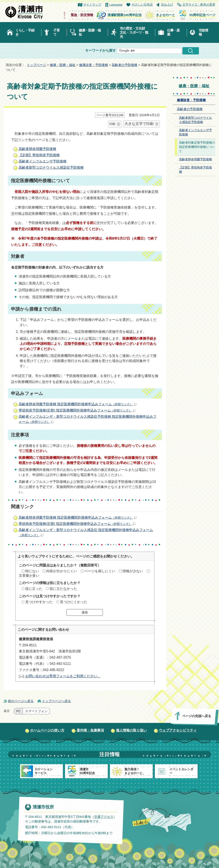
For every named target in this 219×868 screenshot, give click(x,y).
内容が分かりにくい (62, 571)
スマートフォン (36, 711)
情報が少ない (133, 571)
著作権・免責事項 (90, 730)
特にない (32, 571)
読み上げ (167, 5)
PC (18, 711)
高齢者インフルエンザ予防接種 (43, 161)
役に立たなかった (63, 589)
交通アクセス (104, 817)
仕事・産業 (173, 32)
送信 (85, 612)
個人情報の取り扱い (131, 730)
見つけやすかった (39, 602)
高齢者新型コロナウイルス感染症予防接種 (51, 167)
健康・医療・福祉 (90, 32)
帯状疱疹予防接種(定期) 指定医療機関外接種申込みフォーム (77, 410)
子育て (56, 32)
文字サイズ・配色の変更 (199, 5)
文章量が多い (29, 576)
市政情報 (203, 32)
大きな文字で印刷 (139, 124)
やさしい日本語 (142, 5)
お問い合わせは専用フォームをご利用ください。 (63, 676)
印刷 (112, 124)
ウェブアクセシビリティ (178, 730)
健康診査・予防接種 (94, 65)
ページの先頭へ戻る (197, 716)
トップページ (36, 65)
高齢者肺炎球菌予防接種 (37, 149)
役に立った (34, 589)
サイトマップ (92, 5)
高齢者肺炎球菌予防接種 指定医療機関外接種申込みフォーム (78, 404)
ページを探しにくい (100, 571)
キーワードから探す (101, 50)
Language (116, 5)
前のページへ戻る (21, 701)
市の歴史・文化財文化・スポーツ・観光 (134, 32)
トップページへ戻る (56, 701)
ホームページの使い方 (47, 730)
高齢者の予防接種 (124, 65)
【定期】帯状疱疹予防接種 (39, 155)
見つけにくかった (74, 602)
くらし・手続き (25, 32)
